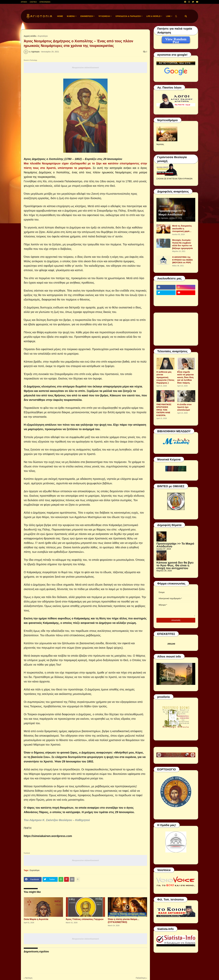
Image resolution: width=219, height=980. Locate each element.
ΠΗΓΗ (28, 828)
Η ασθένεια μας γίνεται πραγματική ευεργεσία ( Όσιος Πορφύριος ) (165, 377)
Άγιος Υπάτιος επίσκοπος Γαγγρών (85, 919)
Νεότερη (29, 978)
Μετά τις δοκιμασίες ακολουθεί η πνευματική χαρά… (182, 228)
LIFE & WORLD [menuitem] (153, 16)
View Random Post (176, 40)
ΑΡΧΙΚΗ (24, 2)
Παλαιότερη (141, 978)
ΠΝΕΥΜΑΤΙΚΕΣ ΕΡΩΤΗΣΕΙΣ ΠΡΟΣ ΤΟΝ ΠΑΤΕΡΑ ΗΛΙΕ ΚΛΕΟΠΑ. (164, 410)
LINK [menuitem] (168, 16)
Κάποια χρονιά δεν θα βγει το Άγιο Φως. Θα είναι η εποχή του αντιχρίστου (175, 565)
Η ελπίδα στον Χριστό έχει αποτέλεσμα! (184, 407)
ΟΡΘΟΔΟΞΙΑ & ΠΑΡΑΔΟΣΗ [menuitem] (128, 16)
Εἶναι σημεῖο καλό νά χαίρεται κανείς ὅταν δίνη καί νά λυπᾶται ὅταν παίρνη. (185, 377)
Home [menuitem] (60, 16)
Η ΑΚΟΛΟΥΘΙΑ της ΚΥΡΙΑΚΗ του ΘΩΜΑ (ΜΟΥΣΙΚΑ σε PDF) (182, 260)
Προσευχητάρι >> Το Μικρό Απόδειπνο (172, 213)
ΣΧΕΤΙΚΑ (33, 2)
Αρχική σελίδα (30, 36)
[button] (176, 16)
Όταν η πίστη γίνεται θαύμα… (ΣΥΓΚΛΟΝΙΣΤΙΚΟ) (124, 921)
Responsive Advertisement (85, 67)
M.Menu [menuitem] (71, 16)
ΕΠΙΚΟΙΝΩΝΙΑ (45, 2)
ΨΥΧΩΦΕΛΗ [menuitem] (104, 16)
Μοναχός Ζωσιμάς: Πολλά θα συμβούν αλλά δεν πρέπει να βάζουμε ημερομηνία (182, 244)
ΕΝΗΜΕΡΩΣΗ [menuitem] (87, 16)
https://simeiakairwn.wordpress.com (48, 836)
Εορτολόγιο (43, 36)
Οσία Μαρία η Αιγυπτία (36, 919)
